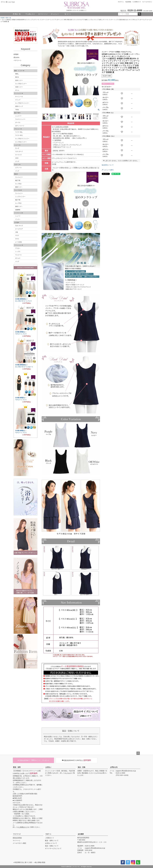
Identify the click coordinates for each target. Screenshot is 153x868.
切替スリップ (19, 106)
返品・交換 (81, 767)
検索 (139, 14)
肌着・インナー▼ (19, 71)
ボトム (17, 90)
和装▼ (16, 174)
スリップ (18, 100)
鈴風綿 (16, 54)
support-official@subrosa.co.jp (126, 771)
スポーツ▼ (17, 165)
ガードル (18, 122)
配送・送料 (17, 767)
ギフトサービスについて (53, 848)
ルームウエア (19, 229)
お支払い (48, 767)
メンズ (17, 161)
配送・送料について (52, 841)
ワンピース (18, 255)
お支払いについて (51, 843)
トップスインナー (20, 197)
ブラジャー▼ (18, 129)
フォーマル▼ (18, 190)
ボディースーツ (20, 126)
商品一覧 (17, 14)
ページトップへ (138, 753)
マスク (17, 235)
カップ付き (18, 184)
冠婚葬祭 (18, 210)
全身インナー (19, 80)
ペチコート (18, 60)
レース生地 (18, 242)
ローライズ (18, 155)
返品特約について (108, 165)
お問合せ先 (114, 767)
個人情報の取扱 (40, 862)
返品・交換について (52, 846)
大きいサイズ (19, 226)
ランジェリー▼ (19, 93)
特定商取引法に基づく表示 (23, 862)
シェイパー (18, 116)
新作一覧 (8, 18)
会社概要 (81, 834)
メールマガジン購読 (19, 843)
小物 (16, 232)
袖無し (17, 74)
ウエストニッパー (20, 119)
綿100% (16, 57)
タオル (17, 239)
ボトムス (18, 258)
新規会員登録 (17, 838)
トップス (18, 252)
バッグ (17, 261)
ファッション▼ (19, 245)
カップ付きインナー (21, 84)
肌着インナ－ (19, 187)
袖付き (17, 77)
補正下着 (18, 180)
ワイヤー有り (19, 135)
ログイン (121, 2)
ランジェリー (19, 177)
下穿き (17, 110)
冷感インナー (19, 87)
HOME (2, 18)
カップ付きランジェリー (22, 103)
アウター (18, 248)
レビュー (55, 14)
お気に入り (30, 14)
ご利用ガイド (137, 2)
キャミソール (19, 96)
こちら (68, 773)
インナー (18, 219)
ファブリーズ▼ (19, 213)
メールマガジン (148, 2)
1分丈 (17, 158)
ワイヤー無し (19, 132)
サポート (48, 834)
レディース (18, 168)
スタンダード (19, 151)
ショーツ (18, 216)
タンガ (17, 148)
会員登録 (129, 2)
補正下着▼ (17, 113)
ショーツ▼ (17, 145)
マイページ (43, 14)
